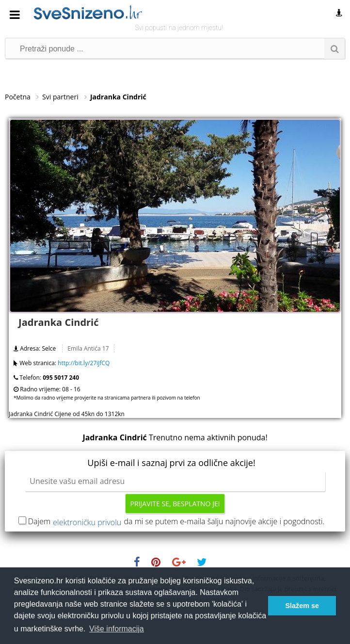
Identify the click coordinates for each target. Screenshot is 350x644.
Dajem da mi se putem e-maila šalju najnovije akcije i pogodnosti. (176, 521)
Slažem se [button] (302, 606)
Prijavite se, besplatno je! (175, 504)
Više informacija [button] (117, 629)
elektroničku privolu (87, 522)
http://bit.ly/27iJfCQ (84, 363)
